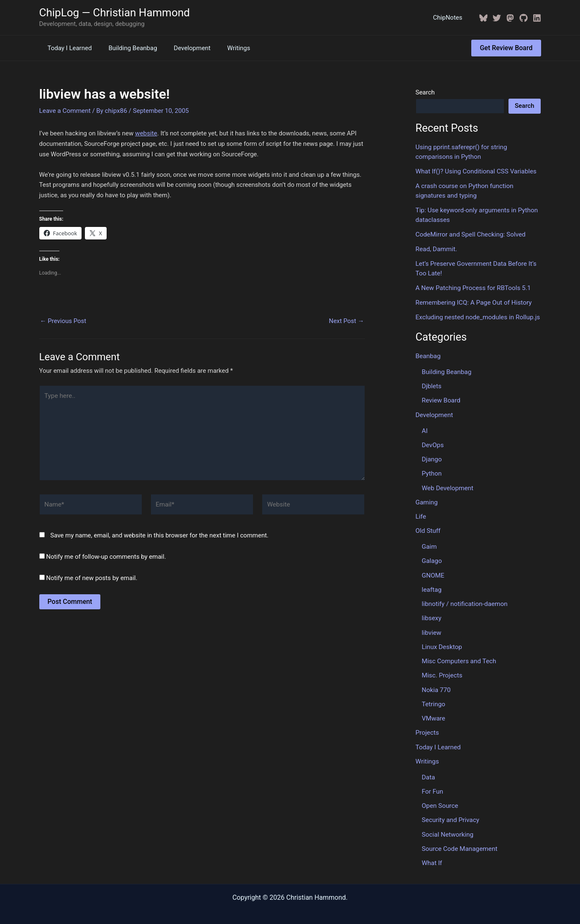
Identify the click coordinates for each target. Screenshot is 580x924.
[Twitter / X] (497, 18)
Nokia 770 (436, 682)
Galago (432, 555)
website (146, 133)
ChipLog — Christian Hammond (115, 13)
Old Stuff (428, 526)
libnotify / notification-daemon (464, 598)
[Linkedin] (537, 18)
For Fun (432, 783)
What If (432, 853)
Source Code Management (459, 839)
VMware (433, 710)
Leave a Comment (65, 110)
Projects (427, 725)
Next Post (346, 320)
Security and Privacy (450, 811)
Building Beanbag (126, 48)
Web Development (447, 483)
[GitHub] (524, 18)
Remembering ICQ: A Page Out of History (473, 300)
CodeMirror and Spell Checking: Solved (470, 233)
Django (432, 455)
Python (432, 469)
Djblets (432, 383)
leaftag (432, 583)
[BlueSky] (483, 18)
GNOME (433, 570)
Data (428, 769)
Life (421, 512)
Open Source (440, 797)
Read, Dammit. (436, 247)
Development (182, 48)
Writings (224, 48)
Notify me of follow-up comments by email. (106, 553)
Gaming (427, 497)
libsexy (432, 612)
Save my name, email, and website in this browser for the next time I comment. (159, 532)
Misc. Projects (442, 668)
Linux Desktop (442, 640)
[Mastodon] (510, 18)
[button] (506, 48)
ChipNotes (450, 18)
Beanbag (428, 353)
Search (425, 92)
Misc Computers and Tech (458, 654)
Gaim (429, 541)
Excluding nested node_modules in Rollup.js (477, 315)
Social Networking (447, 825)
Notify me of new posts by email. (92, 575)
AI (425, 427)
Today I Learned (68, 48)
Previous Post (63, 320)
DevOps (433, 441)
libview (432, 626)
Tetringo (433, 696)
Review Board (441, 397)
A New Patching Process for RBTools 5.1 (472, 286)
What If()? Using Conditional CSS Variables (475, 171)
